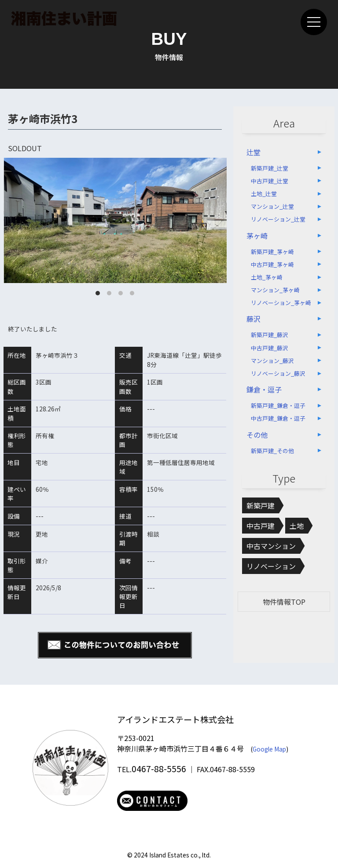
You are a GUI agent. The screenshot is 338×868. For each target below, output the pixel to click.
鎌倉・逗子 (264, 389)
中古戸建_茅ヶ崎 (272, 264)
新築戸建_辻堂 (270, 168)
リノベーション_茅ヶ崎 (281, 303)
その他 (257, 435)
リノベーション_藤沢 (278, 373)
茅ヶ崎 (257, 236)
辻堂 (253, 152)
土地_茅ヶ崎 (267, 277)
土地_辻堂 (264, 194)
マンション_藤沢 (272, 361)
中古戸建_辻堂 (270, 181)
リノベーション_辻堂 (278, 219)
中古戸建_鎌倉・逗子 (278, 418)
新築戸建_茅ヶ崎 (272, 252)
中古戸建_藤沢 (270, 348)
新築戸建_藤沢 (270, 335)
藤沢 (253, 319)
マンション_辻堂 (272, 206)
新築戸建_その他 (272, 451)
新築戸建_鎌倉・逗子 (278, 405)
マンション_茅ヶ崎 (275, 290)
